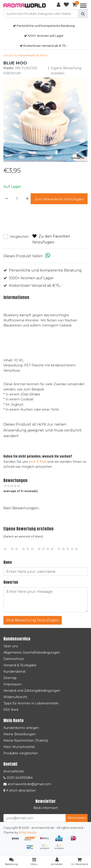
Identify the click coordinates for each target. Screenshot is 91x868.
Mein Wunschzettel (19, 747)
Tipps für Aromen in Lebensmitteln (31, 703)
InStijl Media (28, 832)
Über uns (11, 646)
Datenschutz (14, 659)
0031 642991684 (18, 778)
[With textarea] (45, 600)
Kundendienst (15, 672)
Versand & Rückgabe (20, 665)
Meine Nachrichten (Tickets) (26, 740)
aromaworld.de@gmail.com (27, 784)
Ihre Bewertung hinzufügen (33, 620)
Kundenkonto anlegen (21, 728)
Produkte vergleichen (21, 753)
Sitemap (10, 678)
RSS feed (11, 710)
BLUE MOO (40, 55)
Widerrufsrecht (15, 697)
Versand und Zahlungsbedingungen (32, 691)
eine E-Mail (38, 462)
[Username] (45, 571)
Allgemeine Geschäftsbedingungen (32, 652)
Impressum (13, 684)
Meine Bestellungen (20, 734)
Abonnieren (77, 818)
